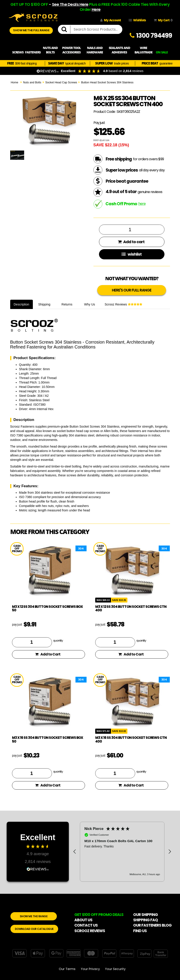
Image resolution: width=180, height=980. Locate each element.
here (142, 204)
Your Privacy (90, 969)
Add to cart (131, 242)
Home (15, 82)
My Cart (162, 20)
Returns (67, 304)
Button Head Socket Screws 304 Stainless (107, 82)
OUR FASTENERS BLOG (152, 925)
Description (22, 304)
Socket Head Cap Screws (61, 82)
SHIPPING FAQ (145, 920)
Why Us (90, 304)
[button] (75, 852)
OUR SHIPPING (145, 915)
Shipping (44, 304)
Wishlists (137, 20)
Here (96, 9)
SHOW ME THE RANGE (34, 916)
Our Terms (67, 969)
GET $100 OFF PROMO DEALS (99, 915)
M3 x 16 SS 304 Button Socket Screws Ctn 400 (131, 739)
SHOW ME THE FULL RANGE (31, 30)
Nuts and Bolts (32, 82)
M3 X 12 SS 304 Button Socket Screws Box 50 (47, 608)
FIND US (140, 931)
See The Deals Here (70, 4)
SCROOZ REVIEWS (90, 931)
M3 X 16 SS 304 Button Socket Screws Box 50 (47, 739)
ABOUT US (83, 920)
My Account (111, 20)
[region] (122, 852)
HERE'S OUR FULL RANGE (132, 290)
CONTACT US (86, 925)
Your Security (115, 969)
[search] (66, 29)
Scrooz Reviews (124, 304)
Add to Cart (48, 654)
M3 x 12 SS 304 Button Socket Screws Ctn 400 (131, 608)
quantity (58, 640)
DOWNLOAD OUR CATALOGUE (34, 929)
